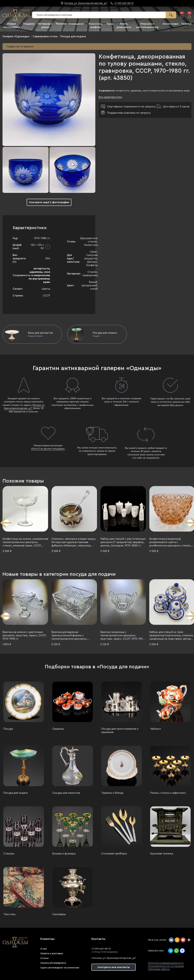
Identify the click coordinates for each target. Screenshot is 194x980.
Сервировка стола (45, 36)
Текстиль (9, 914)
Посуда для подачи (73, 36)
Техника (186, 24)
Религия (61, 24)
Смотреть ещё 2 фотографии (49, 202)
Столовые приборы (114, 854)
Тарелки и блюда (112, 793)
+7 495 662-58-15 (101, 949)
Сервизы (58, 729)
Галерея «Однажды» (16, 36)
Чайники (155, 729)
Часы (110, 24)
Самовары (59, 914)
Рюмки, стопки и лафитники (168, 793)
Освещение (76, 24)
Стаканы (9, 854)
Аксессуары (171, 24)
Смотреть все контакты (114, 967)
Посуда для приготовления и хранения (120, 730)
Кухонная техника (162, 854)
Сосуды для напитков (66, 793)
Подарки (29, 24)
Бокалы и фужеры (64, 854)
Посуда (8, 729)
